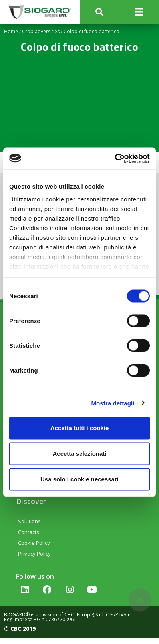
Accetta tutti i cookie (80, 428)
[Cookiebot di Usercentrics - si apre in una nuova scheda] (115, 158)
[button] (99, 12)
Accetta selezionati (79, 454)
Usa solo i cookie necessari (79, 479)
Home (11, 31)
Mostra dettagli (113, 403)
